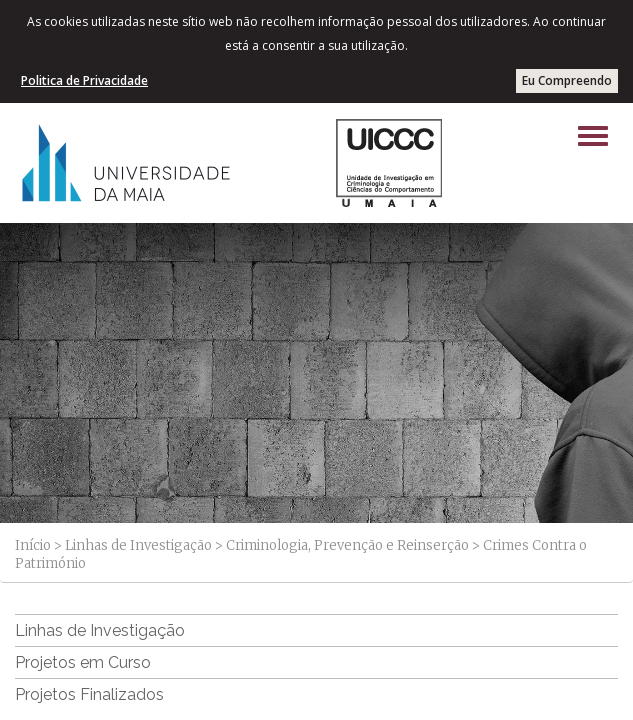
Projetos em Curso (83, 662)
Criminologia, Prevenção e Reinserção (347, 545)
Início (33, 545)
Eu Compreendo (567, 80)
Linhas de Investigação (138, 545)
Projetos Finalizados (89, 694)
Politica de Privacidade (84, 80)
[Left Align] (593, 136)
